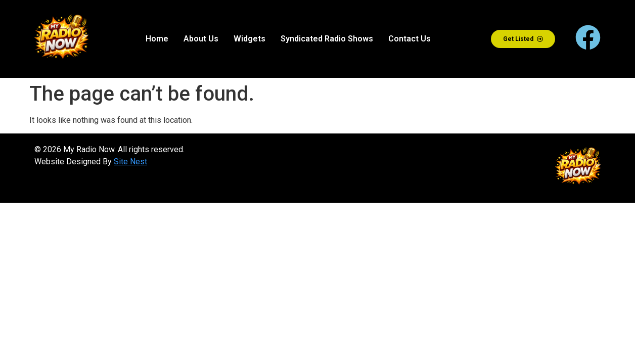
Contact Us (410, 39)
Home (157, 39)
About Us (201, 39)
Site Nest (130, 162)
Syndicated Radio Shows (327, 39)
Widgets (250, 39)
